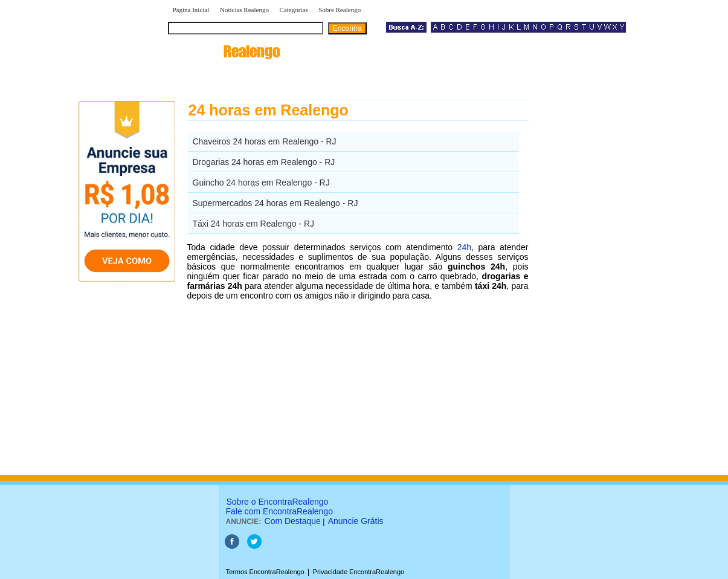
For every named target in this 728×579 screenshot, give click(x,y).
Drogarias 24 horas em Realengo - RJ (264, 162)
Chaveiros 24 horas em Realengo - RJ (265, 141)
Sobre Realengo (340, 10)
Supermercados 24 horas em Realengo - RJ (275, 203)
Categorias (294, 10)
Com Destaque (293, 521)
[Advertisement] (591, 281)
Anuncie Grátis (356, 521)
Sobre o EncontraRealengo (278, 502)
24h (464, 247)
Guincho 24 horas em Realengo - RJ (261, 183)
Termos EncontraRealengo (265, 572)
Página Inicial (191, 10)
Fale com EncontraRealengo (279, 511)
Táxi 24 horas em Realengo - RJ (254, 224)
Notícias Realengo (244, 10)
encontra (224, 51)
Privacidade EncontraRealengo (359, 572)
